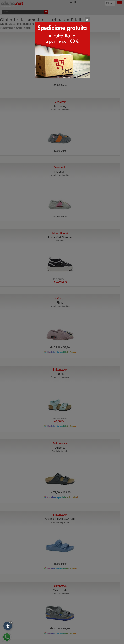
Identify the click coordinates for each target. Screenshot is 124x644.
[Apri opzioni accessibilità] (8, 626)
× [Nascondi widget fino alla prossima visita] (11, 622)
